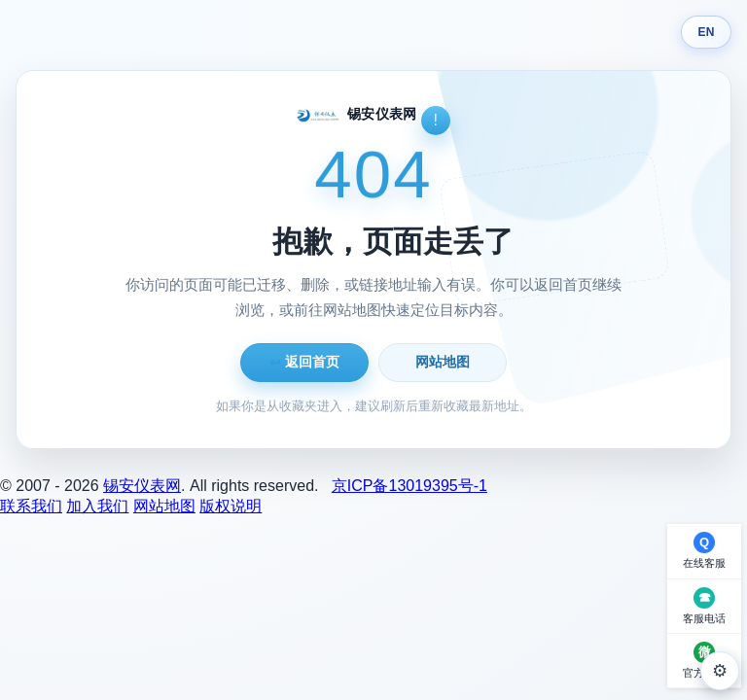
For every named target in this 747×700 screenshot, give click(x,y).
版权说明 (231, 506)
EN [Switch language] (706, 32)
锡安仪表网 (142, 486)
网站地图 (443, 362)
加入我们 (97, 506)
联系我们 (31, 506)
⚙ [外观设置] (720, 671)
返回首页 (304, 362)
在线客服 (704, 563)
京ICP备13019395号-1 (409, 486)
